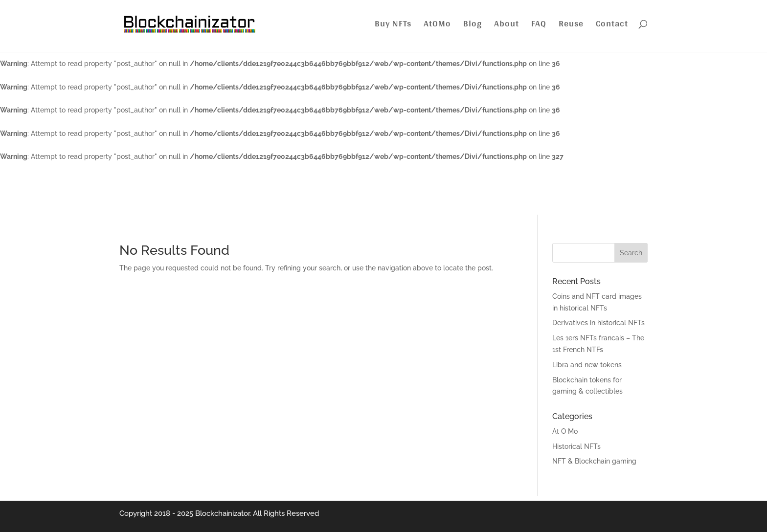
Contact (612, 26)
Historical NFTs (576, 446)
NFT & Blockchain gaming (594, 461)
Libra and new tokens (587, 365)
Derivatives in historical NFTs (598, 323)
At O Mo (565, 431)
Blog (473, 26)
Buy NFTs (393, 26)
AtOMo (437, 26)
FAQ (539, 26)
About (507, 26)
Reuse (571, 26)
